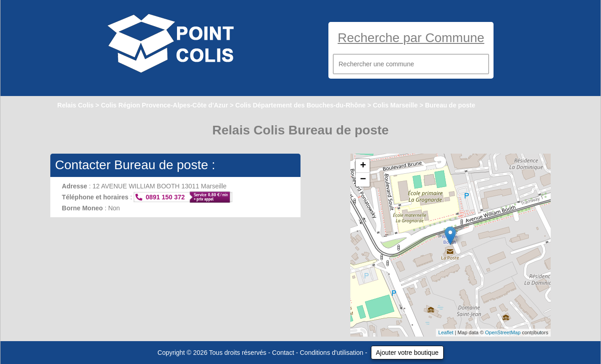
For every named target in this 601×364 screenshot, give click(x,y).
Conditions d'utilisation (332, 353)
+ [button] (363, 166)
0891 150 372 (165, 197)
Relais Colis (75, 105)
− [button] (363, 180)
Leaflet (446, 332)
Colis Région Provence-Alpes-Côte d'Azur (165, 105)
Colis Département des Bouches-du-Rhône (301, 105)
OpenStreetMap (503, 332)
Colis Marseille (395, 105)
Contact (283, 353)
